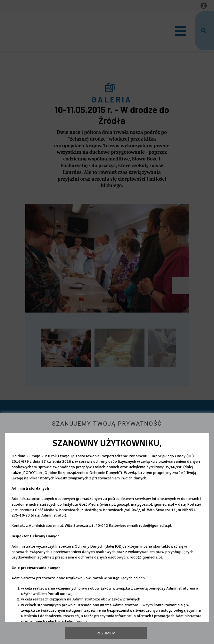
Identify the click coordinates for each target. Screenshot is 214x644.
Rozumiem (106, 633)
